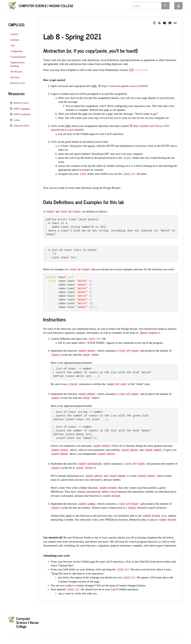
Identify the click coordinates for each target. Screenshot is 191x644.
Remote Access (18, 83)
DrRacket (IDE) (21, 126)
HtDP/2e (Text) (21, 103)
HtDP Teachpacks (22, 114)
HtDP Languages (22, 109)
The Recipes (16, 72)
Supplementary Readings (18, 64)
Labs (13, 46)
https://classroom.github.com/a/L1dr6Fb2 (125, 86)
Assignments (17, 51)
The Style (15, 77)
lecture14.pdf (140, 70)
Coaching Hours (18, 57)
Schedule (15, 40)
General (14, 34)
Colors (17, 120)
